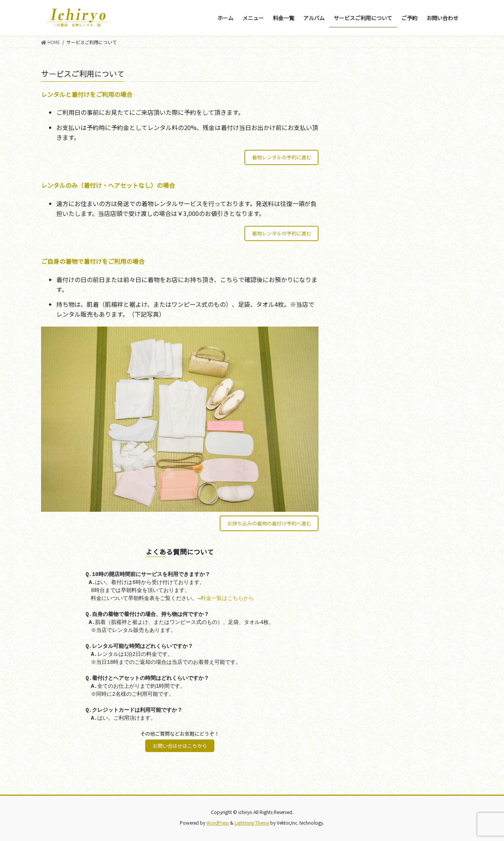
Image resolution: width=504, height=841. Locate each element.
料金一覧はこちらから (227, 598)
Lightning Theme (252, 823)
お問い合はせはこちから (180, 746)
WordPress (218, 823)
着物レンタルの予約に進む (282, 157)
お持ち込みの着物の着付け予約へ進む (269, 523)
